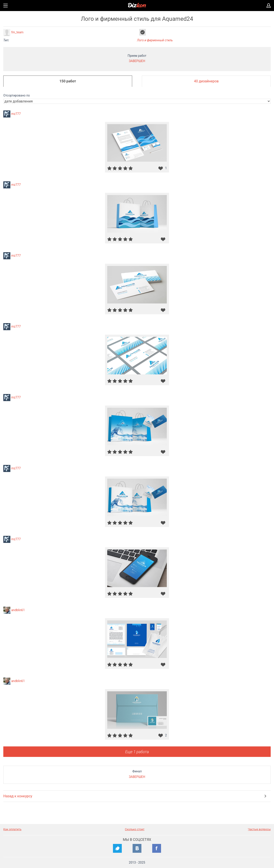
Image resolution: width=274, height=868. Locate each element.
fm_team (17, 32)
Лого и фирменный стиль (155, 40)
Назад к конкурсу (18, 796)
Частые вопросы (259, 829)
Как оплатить (12, 829)
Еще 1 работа (137, 752)
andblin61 (18, 610)
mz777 (16, 114)
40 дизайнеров (206, 81)
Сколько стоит (135, 829)
